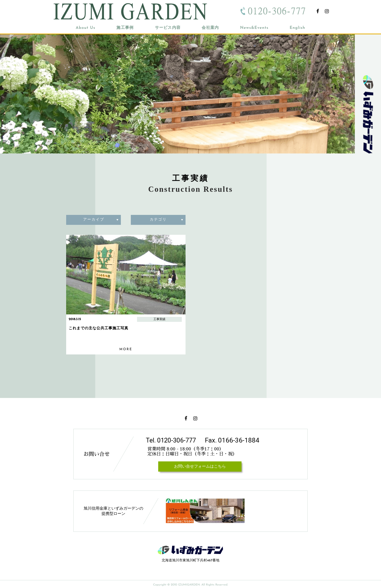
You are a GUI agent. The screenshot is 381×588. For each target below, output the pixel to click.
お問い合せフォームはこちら (200, 467)
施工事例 (125, 28)
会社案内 (210, 28)
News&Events (254, 28)
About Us (86, 28)
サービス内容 (168, 28)
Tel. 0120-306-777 (172, 440)
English (298, 28)
